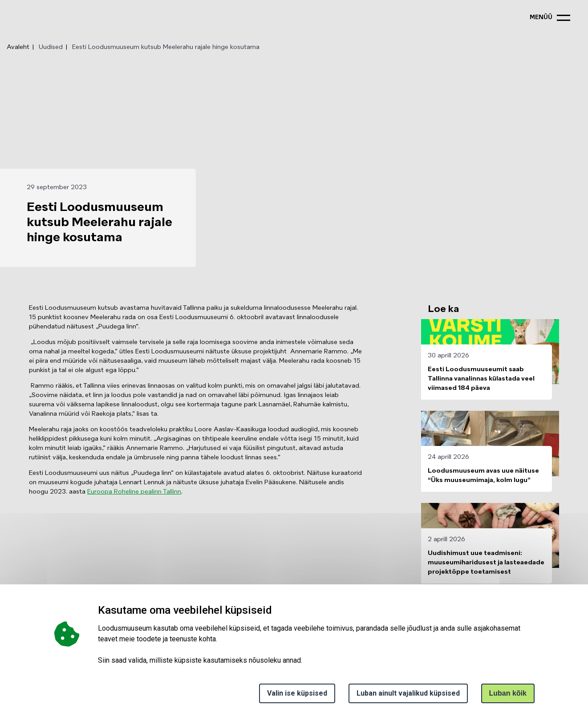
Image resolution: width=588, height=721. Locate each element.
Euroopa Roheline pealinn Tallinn (134, 492)
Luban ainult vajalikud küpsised (408, 693)
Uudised (51, 47)
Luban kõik (508, 693)
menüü (541, 18)
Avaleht (18, 47)
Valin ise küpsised (297, 693)
